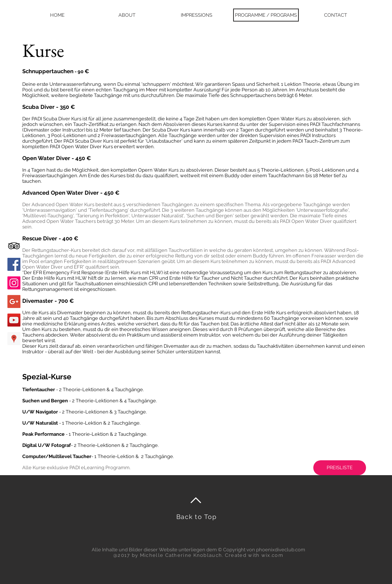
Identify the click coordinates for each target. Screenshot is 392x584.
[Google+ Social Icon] (14, 301)
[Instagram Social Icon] (14, 283)
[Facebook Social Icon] (14, 264)
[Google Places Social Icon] (14, 339)
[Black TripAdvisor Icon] (14, 246)
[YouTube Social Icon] (14, 320)
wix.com (272, 555)
